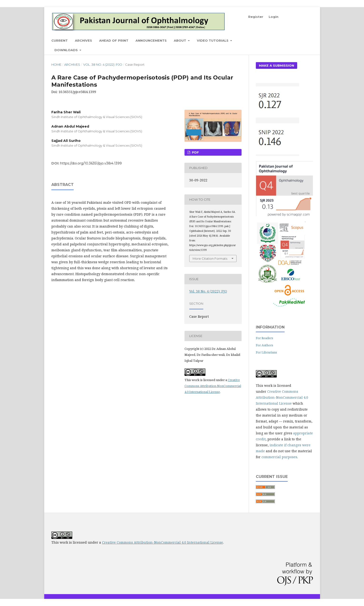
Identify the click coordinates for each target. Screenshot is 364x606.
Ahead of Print (114, 40)
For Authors (265, 345)
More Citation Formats (210, 258)
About (180, 40)
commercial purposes (279, 457)
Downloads (67, 50)
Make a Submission (277, 65)
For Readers (265, 338)
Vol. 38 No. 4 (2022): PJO (103, 65)
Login (274, 17)
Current (60, 40)
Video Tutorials (213, 40)
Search (302, 40)
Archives (83, 40)
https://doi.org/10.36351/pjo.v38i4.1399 (91, 163)
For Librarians (266, 352)
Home (56, 65)
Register (256, 17)
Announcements (151, 40)
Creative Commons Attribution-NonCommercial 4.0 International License (213, 386)
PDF (195, 152)
